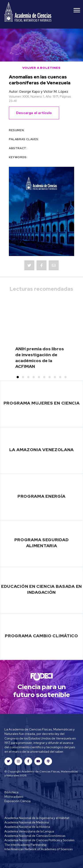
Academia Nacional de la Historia (27, 827)
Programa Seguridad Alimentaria (42, 543)
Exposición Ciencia (17, 801)
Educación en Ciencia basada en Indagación (41, 589)
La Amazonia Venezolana (41, 450)
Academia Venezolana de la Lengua (29, 831)
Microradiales (14, 797)
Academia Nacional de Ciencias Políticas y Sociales (39, 840)
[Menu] (77, 10)
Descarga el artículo (34, 113)
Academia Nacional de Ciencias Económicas (35, 836)
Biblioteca (11, 792)
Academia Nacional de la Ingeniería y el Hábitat (37, 818)
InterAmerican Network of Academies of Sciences (39, 849)
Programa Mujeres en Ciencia (42, 403)
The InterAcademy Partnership (26, 845)
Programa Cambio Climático (41, 636)
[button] (18, 377)
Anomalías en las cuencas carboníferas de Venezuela (40, 80)
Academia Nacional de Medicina (27, 822)
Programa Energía (41, 496)
